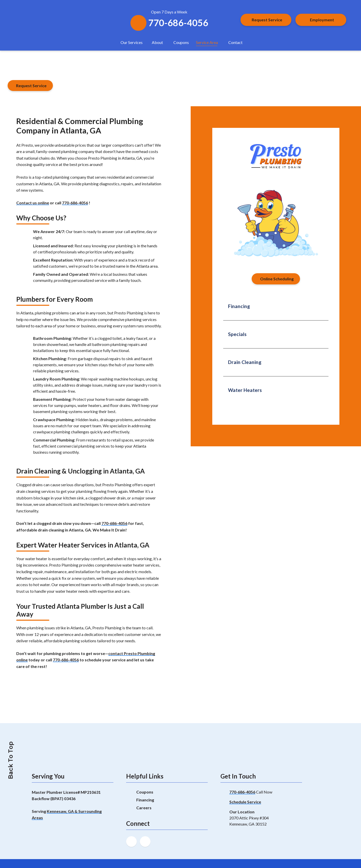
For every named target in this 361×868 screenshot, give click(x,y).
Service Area (207, 42)
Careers (144, 808)
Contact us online (33, 203)
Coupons (181, 42)
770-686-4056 (75, 203)
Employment (322, 20)
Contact (235, 42)
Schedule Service (245, 802)
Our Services (132, 42)
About (157, 42)
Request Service (267, 20)
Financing (145, 800)
